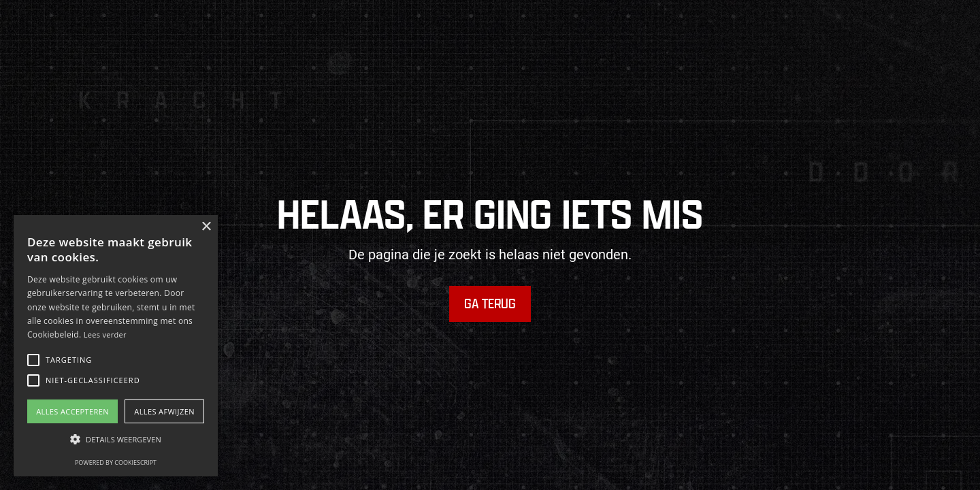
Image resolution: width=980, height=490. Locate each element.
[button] (33, 360)
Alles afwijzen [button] (164, 411)
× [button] (206, 227)
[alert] (116, 346)
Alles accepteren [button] (72, 411)
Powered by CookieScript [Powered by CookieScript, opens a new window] (116, 462)
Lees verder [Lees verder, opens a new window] (105, 334)
